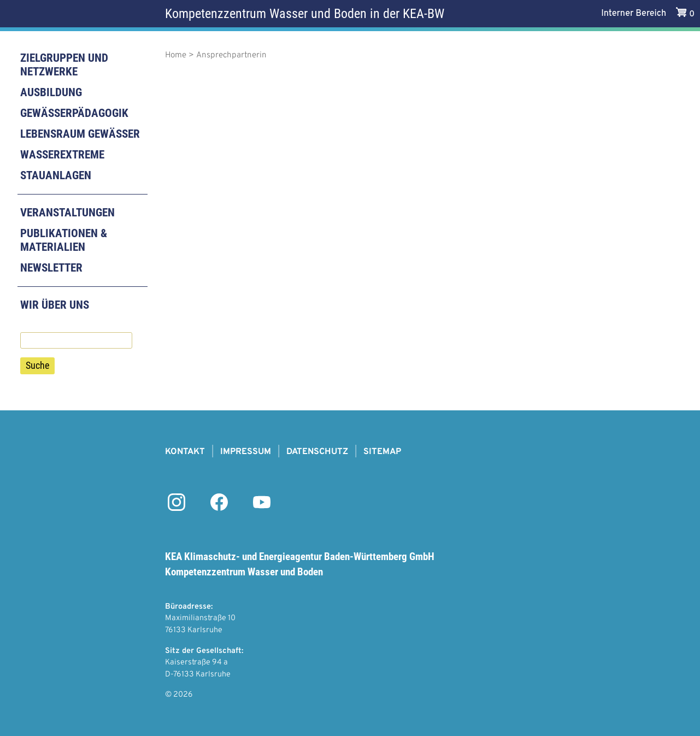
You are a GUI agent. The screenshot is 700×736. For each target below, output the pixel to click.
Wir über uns (55, 305)
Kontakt (185, 452)
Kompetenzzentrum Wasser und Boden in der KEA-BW (305, 14)
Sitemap (382, 452)
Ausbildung (51, 92)
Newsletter (51, 268)
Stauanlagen (56, 175)
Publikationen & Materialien (64, 240)
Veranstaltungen (67, 213)
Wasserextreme (62, 155)
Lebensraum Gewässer (80, 134)
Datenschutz (317, 452)
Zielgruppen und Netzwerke (64, 65)
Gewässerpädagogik (74, 113)
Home (176, 55)
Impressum (246, 452)
